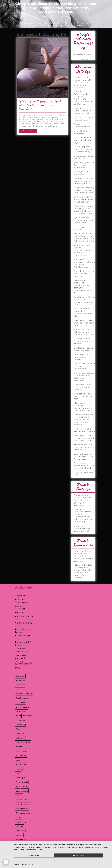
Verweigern (28, 860)
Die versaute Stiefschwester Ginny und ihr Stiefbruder (84, 466)
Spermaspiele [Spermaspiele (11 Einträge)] (22, 791)
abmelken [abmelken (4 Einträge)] (20, 676)
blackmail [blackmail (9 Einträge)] (20, 694)
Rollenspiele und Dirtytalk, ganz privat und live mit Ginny (84, 438)
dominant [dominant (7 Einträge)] (27, 716)
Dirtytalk (19, 613)
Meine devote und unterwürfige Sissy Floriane (83, 447)
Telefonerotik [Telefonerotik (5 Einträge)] (22, 800)
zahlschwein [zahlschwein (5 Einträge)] (21, 840)
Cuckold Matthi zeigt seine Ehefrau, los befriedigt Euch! (84, 181)
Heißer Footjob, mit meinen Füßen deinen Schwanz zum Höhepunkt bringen (84, 420)
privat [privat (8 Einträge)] (18, 773)
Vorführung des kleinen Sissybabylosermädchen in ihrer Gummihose (84, 250)
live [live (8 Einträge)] (25, 756)
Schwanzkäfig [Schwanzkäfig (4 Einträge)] (22, 782)
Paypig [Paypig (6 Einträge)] (19, 769)
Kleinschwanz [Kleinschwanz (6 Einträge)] (22, 751)
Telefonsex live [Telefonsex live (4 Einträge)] (22, 809)
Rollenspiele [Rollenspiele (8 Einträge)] (21, 778)
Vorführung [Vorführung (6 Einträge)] (21, 831)
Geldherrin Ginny (24, 623)
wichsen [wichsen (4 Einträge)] (19, 835)
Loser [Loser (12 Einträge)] (18, 760)
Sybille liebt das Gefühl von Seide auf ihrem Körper (84, 220)
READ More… (28, 131)
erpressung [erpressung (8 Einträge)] (21, 725)
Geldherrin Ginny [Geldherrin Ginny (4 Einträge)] (23, 742)
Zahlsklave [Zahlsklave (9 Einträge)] (20, 844)
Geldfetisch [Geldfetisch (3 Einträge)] (21, 733)
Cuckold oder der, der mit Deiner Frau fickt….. (84, 396)
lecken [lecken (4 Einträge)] (19, 756)
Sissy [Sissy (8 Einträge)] (18, 787)
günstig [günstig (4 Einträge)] (19, 747)
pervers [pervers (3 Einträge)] (27, 769)
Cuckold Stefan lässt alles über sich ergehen (84, 274)
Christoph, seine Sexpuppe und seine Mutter (84, 341)
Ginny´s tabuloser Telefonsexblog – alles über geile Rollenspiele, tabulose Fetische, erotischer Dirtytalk (56, 8)
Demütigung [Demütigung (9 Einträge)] (21, 711)
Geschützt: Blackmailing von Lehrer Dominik (82, 111)
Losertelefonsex (23, 636)
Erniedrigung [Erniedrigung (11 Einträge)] (21, 720)
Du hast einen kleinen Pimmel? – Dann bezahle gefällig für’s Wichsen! (83, 82)
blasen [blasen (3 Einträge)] (29, 694)
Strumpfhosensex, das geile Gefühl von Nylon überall (84, 456)
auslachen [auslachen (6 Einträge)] (20, 680)
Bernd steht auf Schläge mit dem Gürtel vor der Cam (83, 332)
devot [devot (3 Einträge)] (18, 716)
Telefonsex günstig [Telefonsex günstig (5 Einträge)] (24, 804)
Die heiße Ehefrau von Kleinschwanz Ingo (83, 140)
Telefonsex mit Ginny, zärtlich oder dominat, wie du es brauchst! (40, 105)
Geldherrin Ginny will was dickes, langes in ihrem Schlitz (84, 323)
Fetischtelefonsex (24, 617)
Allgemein (20, 596)
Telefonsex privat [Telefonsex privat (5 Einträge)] (23, 813)
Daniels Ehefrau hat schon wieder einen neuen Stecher (84, 199)
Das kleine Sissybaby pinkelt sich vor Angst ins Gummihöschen (85, 190)
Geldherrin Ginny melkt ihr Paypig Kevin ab (82, 387)
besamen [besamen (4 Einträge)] (20, 689)
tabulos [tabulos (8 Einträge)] (19, 795)
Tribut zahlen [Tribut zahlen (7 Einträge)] (22, 822)
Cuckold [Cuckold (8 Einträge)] (26, 698)
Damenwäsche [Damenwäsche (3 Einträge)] (22, 707)
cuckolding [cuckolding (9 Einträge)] (21, 703)
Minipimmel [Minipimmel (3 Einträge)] (21, 764)
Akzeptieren (62, 860)
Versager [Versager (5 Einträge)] (20, 826)
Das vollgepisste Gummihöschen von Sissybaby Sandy (84, 149)
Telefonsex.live (83, 59)
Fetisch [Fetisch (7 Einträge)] (19, 729)
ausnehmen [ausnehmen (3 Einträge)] (21, 685)
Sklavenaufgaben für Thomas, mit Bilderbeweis (84, 165)
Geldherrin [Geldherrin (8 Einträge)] (20, 738)
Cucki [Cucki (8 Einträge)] (18, 698)
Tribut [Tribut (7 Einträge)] (18, 817)
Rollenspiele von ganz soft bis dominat (82, 357)
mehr (95, 860)
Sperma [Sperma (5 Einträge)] (25, 787)
